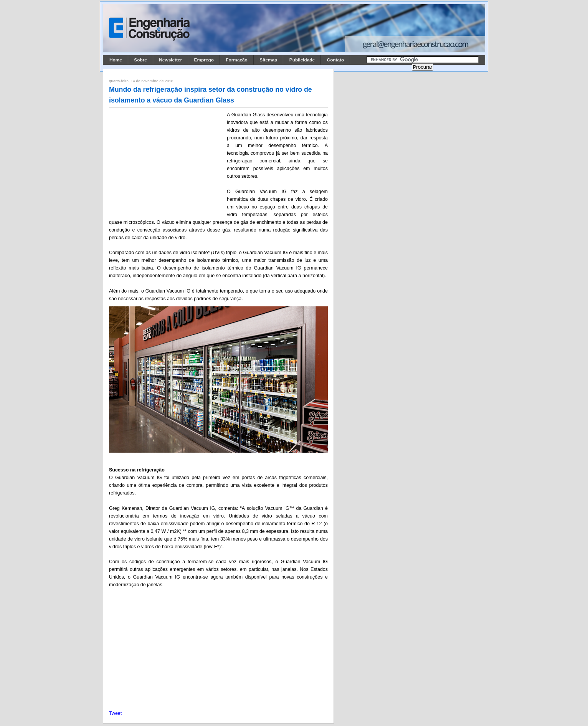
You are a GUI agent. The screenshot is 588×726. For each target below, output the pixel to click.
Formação (237, 60)
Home (116, 60)
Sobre (140, 60)
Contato (336, 60)
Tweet (115, 713)
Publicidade (302, 60)
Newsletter (170, 60)
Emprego (204, 60)
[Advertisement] (167, 162)
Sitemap (268, 60)
